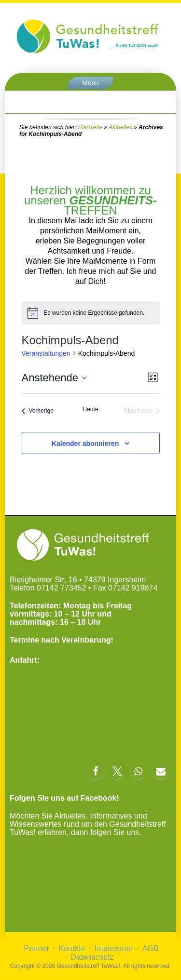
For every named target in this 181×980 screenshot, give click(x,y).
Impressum (114, 948)
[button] (95, 771)
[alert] (91, 313)
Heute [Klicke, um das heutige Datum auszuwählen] (90, 409)
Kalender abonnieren (85, 443)
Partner (36, 948)
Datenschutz (92, 957)
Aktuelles (120, 127)
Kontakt (72, 948)
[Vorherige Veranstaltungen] (38, 411)
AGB (151, 948)
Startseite (90, 127)
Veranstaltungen (46, 353)
